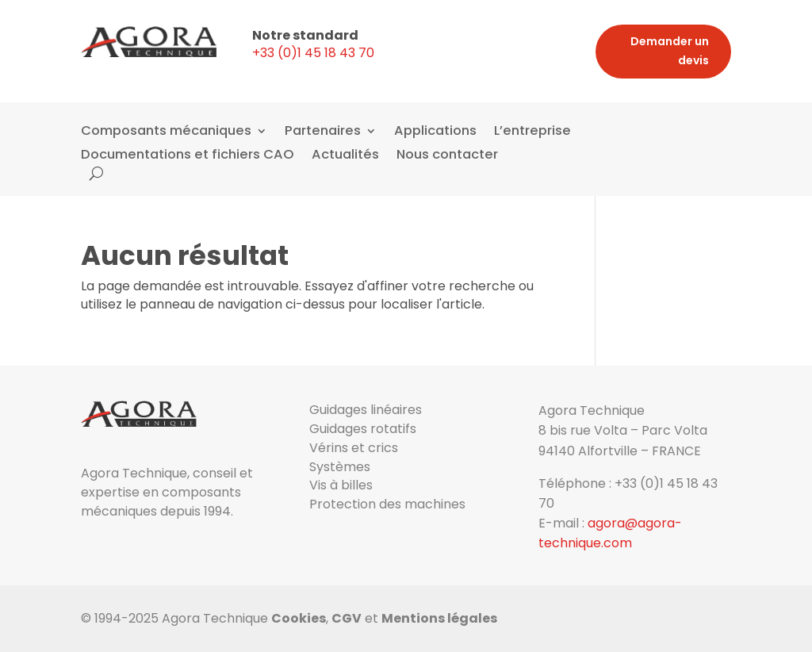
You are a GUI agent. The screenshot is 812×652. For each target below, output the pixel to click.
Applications (435, 132)
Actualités (345, 156)
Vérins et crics (354, 448)
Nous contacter (447, 156)
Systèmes (340, 467)
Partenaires (323, 132)
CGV (347, 618)
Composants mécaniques (166, 132)
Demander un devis (670, 51)
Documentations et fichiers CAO (188, 156)
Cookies (299, 618)
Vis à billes (341, 485)
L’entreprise (532, 132)
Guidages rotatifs (363, 429)
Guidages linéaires (366, 410)
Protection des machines (387, 504)
